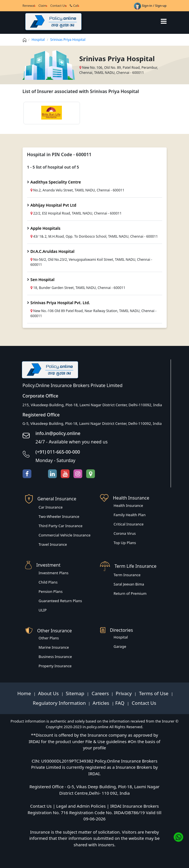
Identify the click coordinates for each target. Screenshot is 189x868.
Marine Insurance (54, 647)
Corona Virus (125, 533)
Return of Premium (130, 593)
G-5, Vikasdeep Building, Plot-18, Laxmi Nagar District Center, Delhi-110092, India (92, 423)
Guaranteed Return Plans (60, 601)
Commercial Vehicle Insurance (65, 535)
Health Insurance (128, 505)
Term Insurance (127, 575)
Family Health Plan (130, 515)
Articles (102, 703)
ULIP (43, 610)
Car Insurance (51, 507)
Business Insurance (55, 657)
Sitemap (76, 693)
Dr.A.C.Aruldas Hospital (53, 251)
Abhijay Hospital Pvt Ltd (54, 205)
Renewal (29, 5)
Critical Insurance (129, 524)
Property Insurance (55, 666)
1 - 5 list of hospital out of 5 (53, 167)
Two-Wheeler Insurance (59, 516)
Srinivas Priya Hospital (68, 40)
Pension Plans (51, 591)
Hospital (38, 40)
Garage (120, 646)
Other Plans (49, 638)
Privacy (124, 693)
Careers (100, 693)
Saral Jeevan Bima (129, 584)
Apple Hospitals (45, 228)
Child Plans (48, 582)
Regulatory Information (59, 703)
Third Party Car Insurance (61, 526)
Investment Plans (54, 573)
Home (25, 693)
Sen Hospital (43, 280)
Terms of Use (154, 693)
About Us (49, 693)
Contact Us (58, 5)
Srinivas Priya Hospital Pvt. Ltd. (60, 303)
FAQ (120, 703)
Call (74, 5)
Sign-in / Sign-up (150, 5)
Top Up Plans (125, 543)
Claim (43, 5)
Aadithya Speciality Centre (56, 182)
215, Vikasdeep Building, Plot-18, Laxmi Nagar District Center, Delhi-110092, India (92, 405)
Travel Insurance (53, 544)
